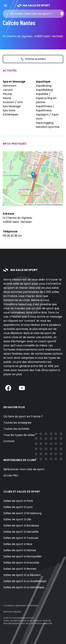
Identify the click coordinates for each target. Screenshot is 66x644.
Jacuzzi (8, 90)
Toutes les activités (16, 429)
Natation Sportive (48, 127)
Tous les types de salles (19, 435)
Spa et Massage (14, 82)
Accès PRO (11, 475)
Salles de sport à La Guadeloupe (25, 581)
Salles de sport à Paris (18, 501)
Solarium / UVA (13, 102)
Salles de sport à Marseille (21, 532)
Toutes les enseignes (17, 423)
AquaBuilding (44, 90)
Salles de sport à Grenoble (21, 563)
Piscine (7, 94)
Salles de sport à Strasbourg (22, 513)
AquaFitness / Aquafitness (45, 108)
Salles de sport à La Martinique (24, 587)
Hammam (10, 86)
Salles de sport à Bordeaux (21, 526)
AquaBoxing (44, 86)
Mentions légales (12, 612)
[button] (33, 175)
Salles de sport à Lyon (18, 507)
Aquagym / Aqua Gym (47, 117)
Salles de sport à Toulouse (21, 538)
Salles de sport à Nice (18, 544)
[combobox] (35, 14)
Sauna (7, 98)
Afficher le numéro (33, 59)
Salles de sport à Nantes (20, 550)
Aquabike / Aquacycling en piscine (46, 98)
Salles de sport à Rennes (20, 569)
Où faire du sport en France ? (23, 416)
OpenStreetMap (44, 205)
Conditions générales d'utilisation (21, 605)
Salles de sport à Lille (17, 519)
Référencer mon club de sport (24, 469)
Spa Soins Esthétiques (11, 112)
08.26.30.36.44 (12, 236)
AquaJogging (45, 123)
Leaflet (28, 205)
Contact (9, 441)
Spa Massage (12, 106)
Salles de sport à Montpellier (23, 556)
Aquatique (43, 82)
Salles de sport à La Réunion (22, 575)
